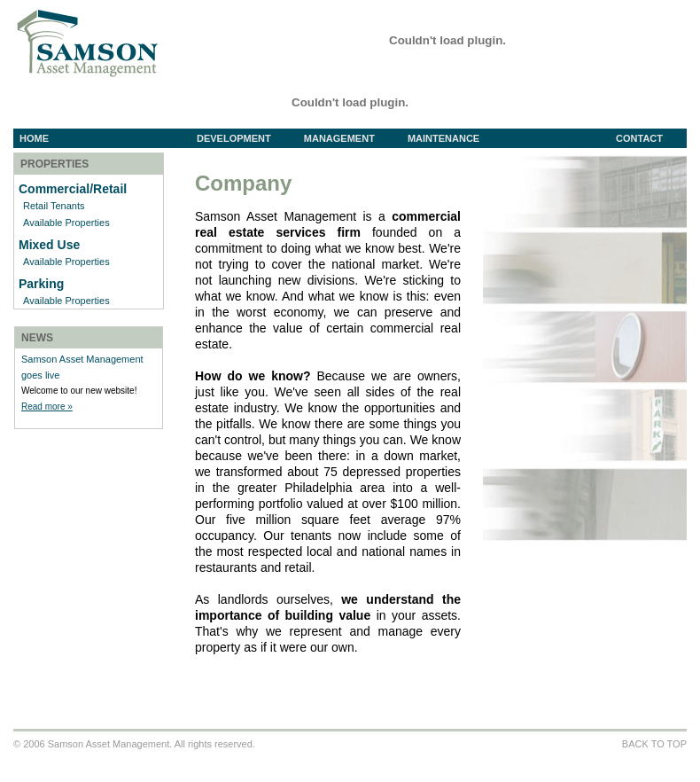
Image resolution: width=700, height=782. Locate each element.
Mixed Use (49, 245)
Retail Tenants (54, 206)
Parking (41, 284)
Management (353, 138)
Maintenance (443, 138)
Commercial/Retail (73, 189)
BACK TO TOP (654, 744)
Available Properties (66, 223)
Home (34, 138)
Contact (639, 138)
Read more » (47, 407)
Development (247, 138)
